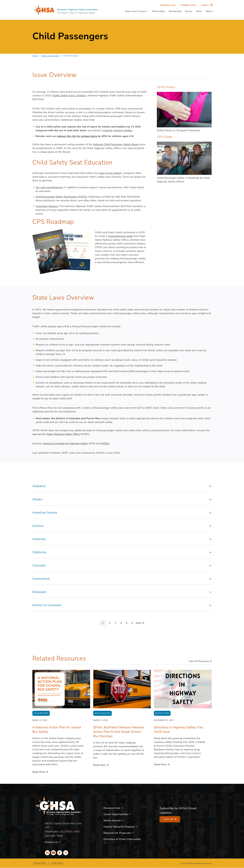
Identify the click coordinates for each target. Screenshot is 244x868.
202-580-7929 (54, 836)
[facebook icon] (60, 853)
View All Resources (200, 661)
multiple (108, 130)
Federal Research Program (121, 827)
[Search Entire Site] (206, 5)
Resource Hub (168, 5)
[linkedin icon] (47, 853)
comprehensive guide (120, 236)
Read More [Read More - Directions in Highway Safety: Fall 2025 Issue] (162, 764)
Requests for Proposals (119, 833)
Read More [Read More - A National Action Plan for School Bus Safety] (40, 772)
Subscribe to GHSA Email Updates (178, 810)
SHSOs (105, 443)
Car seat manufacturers (49, 187)
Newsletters (162, 713)
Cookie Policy (57, 863)
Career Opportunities (117, 814)
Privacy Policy (40, 863)
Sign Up (170, 819)
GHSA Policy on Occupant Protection (178, 130)
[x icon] (66, 853)
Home (35, 56)
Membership (175, 11)
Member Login (188, 5)
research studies (123, 130)
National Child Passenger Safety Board (116, 144)
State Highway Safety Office (63, 434)
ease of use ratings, (111, 173)
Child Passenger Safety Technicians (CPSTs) (61, 197)
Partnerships (158, 11)
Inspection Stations (47, 206)
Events (189, 11)
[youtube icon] (53, 853)
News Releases (102, 713)
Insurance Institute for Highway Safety (65, 443)
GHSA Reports (41, 713)
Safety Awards (114, 821)
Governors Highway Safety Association (77, 10)
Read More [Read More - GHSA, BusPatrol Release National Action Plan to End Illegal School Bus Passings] (101, 765)
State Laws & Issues (50, 56)
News (199, 11)
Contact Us (53, 842)
